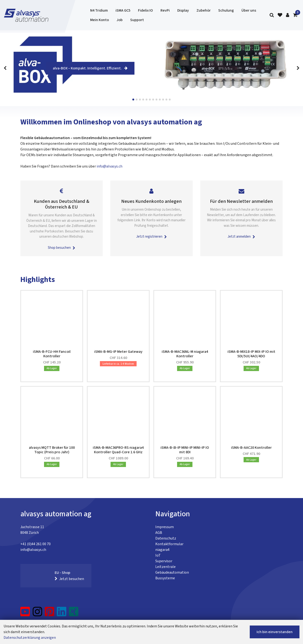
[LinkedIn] (62, 613)
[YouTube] (25, 613)
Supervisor (164, 561)
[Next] (298, 68)
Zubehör (204, 10)
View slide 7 (153, 100)
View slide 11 (166, 100)
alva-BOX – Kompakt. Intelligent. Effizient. (90, 68)
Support (137, 20)
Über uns (249, 10)
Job (120, 20)
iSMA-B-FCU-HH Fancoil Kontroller (52, 354)
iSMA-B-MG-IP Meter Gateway (118, 352)
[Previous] (5, 68)
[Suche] (272, 15)
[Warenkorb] (295, 15)
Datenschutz (166, 538)
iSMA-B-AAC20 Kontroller (251, 448)
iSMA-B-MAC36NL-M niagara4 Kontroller (185, 354)
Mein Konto (100, 20)
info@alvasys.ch (109, 166)
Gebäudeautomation (172, 572)
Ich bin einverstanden (275, 632)
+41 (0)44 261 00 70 (36, 544)
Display (183, 10)
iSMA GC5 (123, 10)
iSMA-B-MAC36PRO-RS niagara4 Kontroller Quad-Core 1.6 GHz (118, 450)
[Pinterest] (50, 613)
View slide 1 (133, 100)
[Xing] (74, 613)
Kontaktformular (169, 544)
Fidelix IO (145, 10)
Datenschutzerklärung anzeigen (30, 638)
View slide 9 (160, 100)
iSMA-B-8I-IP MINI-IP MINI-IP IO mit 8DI (185, 450)
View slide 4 (143, 100)
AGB (159, 533)
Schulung (226, 10)
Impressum (165, 527)
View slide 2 (137, 100)
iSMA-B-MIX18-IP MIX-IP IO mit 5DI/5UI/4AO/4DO (251, 354)
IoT (158, 555)
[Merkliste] (280, 15)
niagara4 (162, 550)
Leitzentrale (165, 567)
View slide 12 (170, 100)
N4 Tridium (99, 10)
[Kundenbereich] (288, 15)
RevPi (165, 10)
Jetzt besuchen (69, 579)
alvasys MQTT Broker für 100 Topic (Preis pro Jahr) (52, 450)
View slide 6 (150, 100)
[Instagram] (37, 613)
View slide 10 (163, 100)
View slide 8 (156, 100)
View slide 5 (147, 100)
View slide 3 (140, 100)
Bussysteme (165, 578)
